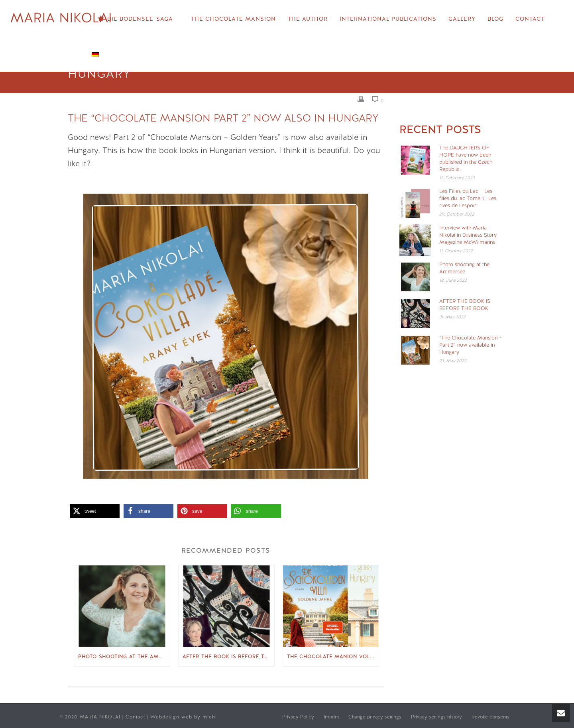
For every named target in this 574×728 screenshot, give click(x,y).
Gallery (462, 19)
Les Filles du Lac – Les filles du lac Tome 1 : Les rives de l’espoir (468, 198)
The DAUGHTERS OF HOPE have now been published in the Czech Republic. (466, 158)
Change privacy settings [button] (375, 717)
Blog (495, 19)
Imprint (331, 717)
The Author (308, 19)
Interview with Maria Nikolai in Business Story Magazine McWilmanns (468, 235)
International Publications (388, 19)
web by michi (200, 717)
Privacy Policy (298, 717)
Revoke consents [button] (490, 717)
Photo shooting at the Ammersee (124, 657)
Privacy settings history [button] (436, 717)
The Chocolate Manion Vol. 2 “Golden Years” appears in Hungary (333, 657)
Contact (530, 19)
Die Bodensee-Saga (135, 19)
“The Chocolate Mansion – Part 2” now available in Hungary (471, 345)
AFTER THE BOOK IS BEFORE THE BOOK (228, 657)
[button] (95, 511)
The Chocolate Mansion (233, 19)
